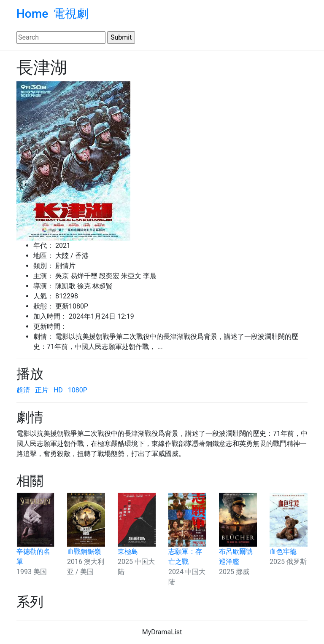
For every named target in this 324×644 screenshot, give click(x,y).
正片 (42, 390)
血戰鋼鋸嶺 (84, 551)
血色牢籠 (283, 551)
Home (32, 14)
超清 (23, 390)
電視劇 (71, 14)
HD (58, 390)
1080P (78, 390)
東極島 (128, 551)
